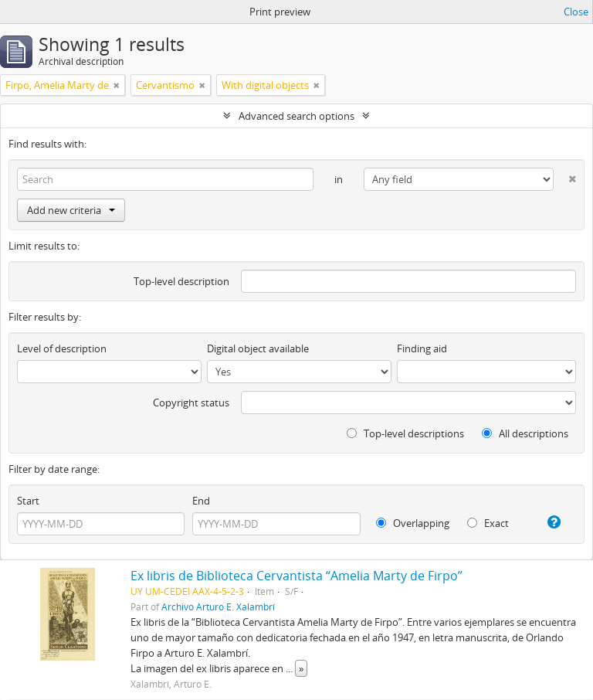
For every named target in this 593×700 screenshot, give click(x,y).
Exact (488, 523)
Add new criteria (71, 210)
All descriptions (525, 433)
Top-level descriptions (405, 433)
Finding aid (422, 348)
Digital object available (258, 348)
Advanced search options (296, 116)
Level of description (62, 348)
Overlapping (413, 523)
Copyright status (191, 403)
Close (576, 12)
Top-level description (181, 281)
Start (28, 501)
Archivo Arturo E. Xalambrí (218, 607)
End (201, 501)
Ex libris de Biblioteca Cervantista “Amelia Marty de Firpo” (296, 576)
